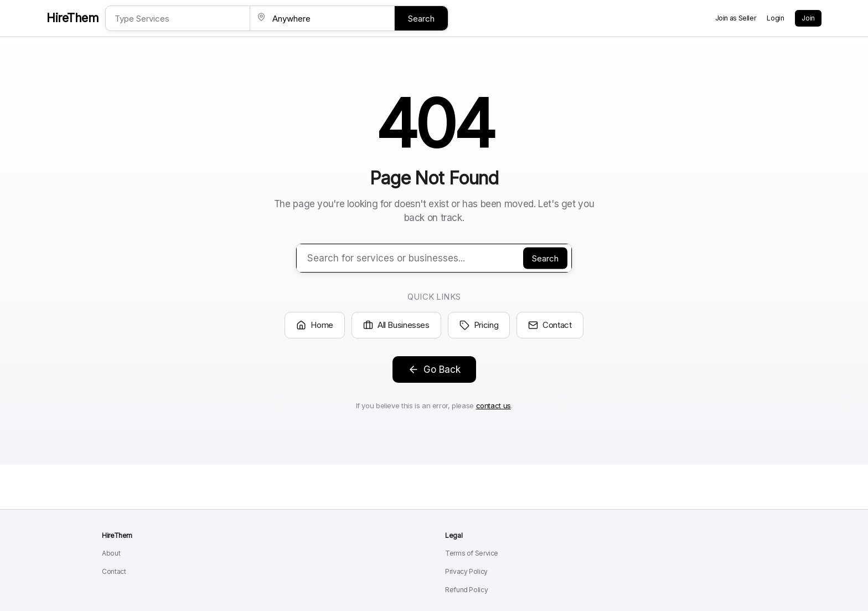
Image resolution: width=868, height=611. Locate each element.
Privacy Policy (466, 571)
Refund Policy (466, 590)
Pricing (479, 325)
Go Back (434, 369)
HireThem (73, 18)
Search (421, 19)
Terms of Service (472, 553)
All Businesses (396, 325)
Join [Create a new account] (808, 18)
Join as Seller (736, 18)
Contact (550, 325)
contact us (494, 405)
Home (315, 325)
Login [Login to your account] (775, 18)
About (111, 553)
